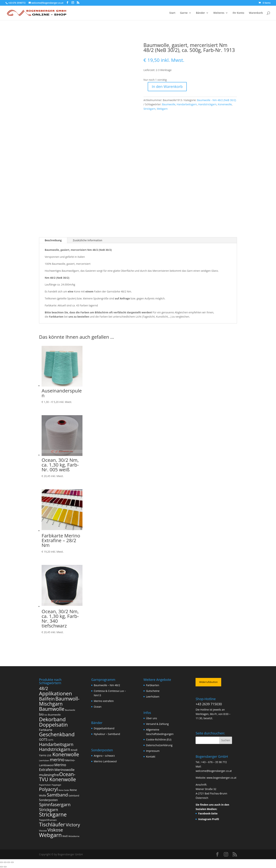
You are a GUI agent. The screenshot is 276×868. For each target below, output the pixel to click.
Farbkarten (153, 685)
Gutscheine (153, 691)
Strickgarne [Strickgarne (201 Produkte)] (53, 814)
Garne (184, 13)
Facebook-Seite (208, 813)
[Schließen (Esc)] (12, 862)
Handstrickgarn (207, 104)
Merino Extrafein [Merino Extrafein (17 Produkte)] (53, 767)
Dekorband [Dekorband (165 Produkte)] (52, 719)
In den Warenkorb (167, 87)
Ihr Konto (238, 13)
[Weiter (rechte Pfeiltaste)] (5, 867)
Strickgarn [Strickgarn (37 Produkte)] (49, 809)
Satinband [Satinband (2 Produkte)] (74, 796)
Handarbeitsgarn (187, 104)
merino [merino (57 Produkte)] (57, 760)
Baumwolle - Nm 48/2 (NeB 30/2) (217, 100)
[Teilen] (9, 862)
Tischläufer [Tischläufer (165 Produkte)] (52, 824)
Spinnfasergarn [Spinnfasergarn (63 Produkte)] (55, 804)
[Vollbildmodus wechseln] (5, 862)
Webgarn (162, 109)
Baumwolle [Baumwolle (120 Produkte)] (52, 709)
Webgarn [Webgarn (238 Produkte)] (50, 835)
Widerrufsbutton (208, 682)
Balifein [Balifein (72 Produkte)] (47, 699)
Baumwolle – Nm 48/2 (107, 685)
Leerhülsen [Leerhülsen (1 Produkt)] (44, 760)
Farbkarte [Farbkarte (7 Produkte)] (46, 730)
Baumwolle (169, 104)
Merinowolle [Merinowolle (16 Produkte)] (65, 770)
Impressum (153, 751)
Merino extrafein (104, 701)
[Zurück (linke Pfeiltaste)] (1, 867)
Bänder (200, 13)
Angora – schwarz (104, 756)
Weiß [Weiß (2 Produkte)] (65, 836)
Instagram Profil (208, 819)
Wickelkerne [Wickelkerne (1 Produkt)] (74, 836)
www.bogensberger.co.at (221, 778)
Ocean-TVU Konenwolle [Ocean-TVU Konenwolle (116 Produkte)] (57, 777)
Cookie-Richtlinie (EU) (159, 739)
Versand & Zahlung (157, 724)
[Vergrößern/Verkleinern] (1, 862)
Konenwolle (225, 104)
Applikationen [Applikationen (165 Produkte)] (56, 693)
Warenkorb (256, 13)
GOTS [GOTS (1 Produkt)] (51, 740)
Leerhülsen (153, 697)
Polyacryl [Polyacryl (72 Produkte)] (48, 789)
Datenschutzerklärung (159, 745)
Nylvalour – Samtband (107, 734)
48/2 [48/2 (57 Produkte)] (44, 688)
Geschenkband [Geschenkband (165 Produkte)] (57, 734)
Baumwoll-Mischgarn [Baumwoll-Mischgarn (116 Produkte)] (59, 701)
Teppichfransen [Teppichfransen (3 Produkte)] (48, 820)
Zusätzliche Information (88, 240)
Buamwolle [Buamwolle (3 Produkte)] (54, 715)
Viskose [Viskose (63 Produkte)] (55, 830)
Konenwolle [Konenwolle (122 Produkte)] (66, 754)
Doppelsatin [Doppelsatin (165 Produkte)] (53, 725)
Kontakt (151, 757)
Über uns (152, 718)
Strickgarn (150, 109)
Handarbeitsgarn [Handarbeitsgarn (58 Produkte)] (56, 744)
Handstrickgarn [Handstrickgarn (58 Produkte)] (55, 749)
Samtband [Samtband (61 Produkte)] (57, 795)
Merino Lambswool (105, 761)
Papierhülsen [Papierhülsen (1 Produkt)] (45, 785)
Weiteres (219, 13)
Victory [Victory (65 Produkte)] (73, 825)
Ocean (98, 707)
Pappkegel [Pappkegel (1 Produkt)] (56, 785)
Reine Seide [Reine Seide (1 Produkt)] (64, 790)
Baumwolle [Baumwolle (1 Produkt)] (70, 710)
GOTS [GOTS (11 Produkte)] (43, 739)
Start (172, 13)
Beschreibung (53, 240)
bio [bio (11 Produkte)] (41, 714)
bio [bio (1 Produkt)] (46, 715)
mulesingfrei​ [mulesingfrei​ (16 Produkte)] (49, 775)
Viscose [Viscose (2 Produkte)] (43, 831)
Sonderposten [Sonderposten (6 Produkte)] (48, 800)
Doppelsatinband (104, 728)
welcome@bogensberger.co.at (214, 771)
